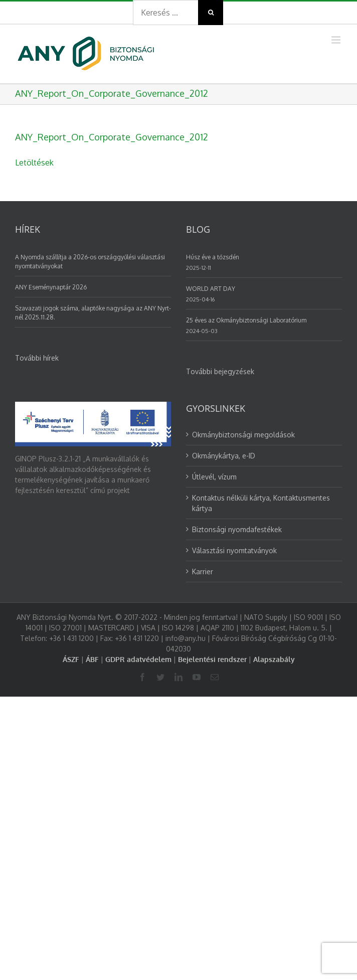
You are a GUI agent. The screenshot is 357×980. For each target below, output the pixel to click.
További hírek (37, 358)
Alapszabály (274, 659)
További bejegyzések (220, 371)
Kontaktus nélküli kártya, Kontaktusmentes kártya (261, 503)
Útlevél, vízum (214, 477)
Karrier (203, 571)
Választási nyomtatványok (234, 550)
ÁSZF (71, 659)
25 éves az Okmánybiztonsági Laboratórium (246, 320)
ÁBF (92, 659)
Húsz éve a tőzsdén (213, 257)
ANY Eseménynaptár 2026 (51, 287)
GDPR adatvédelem (138, 659)
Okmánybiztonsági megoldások (243, 435)
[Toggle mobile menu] (337, 40)
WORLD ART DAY (211, 289)
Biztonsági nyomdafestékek (237, 529)
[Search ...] (165, 13)
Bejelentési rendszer (212, 659)
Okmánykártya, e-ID (224, 456)
